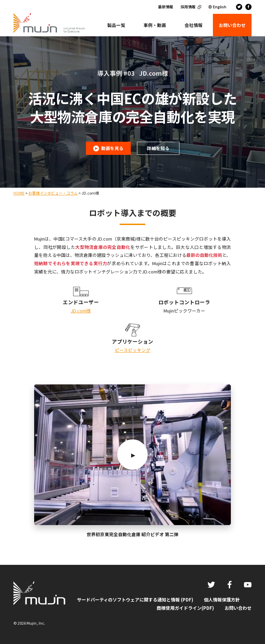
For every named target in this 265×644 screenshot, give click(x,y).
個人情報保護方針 (222, 600)
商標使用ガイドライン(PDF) (185, 608)
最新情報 (166, 7)
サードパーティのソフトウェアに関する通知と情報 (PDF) (135, 600)
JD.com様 (81, 311)
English (220, 7)
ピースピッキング (133, 350)
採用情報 (188, 7)
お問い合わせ (238, 608)
